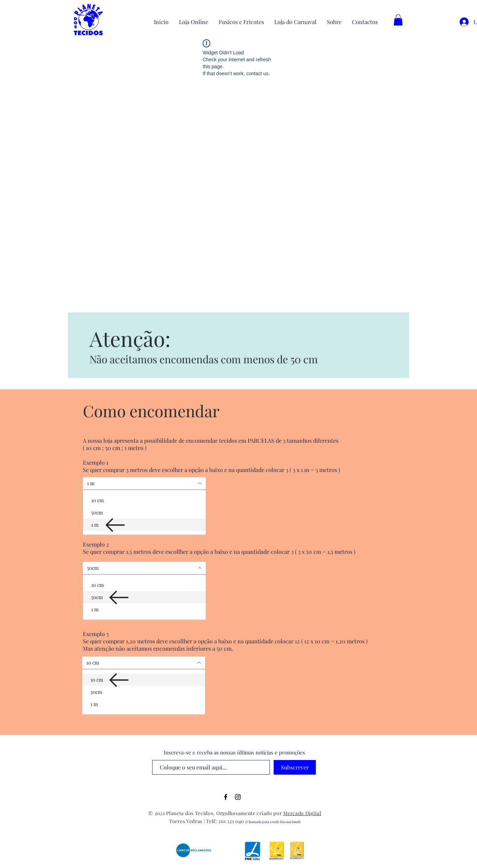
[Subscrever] (295, 767)
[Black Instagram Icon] (238, 797)
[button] (398, 20)
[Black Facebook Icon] (226, 797)
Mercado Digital (302, 813)
